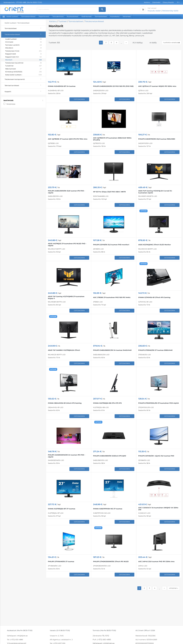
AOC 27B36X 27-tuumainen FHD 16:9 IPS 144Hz (112, 297)
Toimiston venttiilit (23, 45)
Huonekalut (115, 16)
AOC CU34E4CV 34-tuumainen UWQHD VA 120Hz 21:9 (158, 509)
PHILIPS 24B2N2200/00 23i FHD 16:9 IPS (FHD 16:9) (113, 86)
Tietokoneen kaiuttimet (23, 63)
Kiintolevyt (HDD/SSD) (23, 72)
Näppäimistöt (23, 54)
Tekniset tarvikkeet (25, 85)
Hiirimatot (23, 42)
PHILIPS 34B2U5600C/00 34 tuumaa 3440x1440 (112, 350)
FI (178, 2)
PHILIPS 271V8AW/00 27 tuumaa (61, 561)
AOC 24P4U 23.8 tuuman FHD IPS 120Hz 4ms (156, 561)
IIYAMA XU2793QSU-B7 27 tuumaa (62, 509)
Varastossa (11, 104)
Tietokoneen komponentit (25, 79)
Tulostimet (23, 66)
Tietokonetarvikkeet (25, 34)
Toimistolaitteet (101, 16)
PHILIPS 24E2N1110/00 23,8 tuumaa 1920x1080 (157, 139)
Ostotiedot (156, 2)
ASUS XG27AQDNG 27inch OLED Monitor (155, 245)
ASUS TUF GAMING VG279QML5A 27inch (64, 350)
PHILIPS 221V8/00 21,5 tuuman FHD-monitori (111, 245)
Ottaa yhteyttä (168, 2)
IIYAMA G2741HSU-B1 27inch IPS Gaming (154, 297)
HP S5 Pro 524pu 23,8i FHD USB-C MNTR (109, 192)
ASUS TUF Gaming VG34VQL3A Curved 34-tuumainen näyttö (155, 192)
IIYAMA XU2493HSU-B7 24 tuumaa (62, 86)
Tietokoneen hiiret (23, 51)
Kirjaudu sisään (154, 11)
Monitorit (23, 60)
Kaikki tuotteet (10, 16)
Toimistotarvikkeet (28, 16)
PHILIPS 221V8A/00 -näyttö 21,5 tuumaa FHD (156, 456)
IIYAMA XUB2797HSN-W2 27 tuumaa (108, 509)
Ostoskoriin (79, 99)
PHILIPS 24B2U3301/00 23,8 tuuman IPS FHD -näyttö (66, 192)
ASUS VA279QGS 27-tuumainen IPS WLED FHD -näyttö (67, 245)
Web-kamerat (23, 69)
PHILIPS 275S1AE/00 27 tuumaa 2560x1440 (155, 350)
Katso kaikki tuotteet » (23, 75)
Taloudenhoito (58, 16)
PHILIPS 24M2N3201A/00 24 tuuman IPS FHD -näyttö (67, 456)
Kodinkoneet (87, 16)
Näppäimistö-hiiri (23, 57)
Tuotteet (63, 21)
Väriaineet (127, 16)
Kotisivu (147, 2)
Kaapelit (25, 91)
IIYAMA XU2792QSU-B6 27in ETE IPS (107, 403)
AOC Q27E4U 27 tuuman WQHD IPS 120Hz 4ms (157, 86)
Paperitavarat (44, 16)
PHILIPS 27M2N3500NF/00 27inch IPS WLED (111, 561)
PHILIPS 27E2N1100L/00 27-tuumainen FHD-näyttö (159, 403)
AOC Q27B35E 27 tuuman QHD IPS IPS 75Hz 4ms (68, 139)
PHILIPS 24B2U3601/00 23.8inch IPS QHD (110, 456)
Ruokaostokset (73, 16)
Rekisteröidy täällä (170, 11)
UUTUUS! (143, 211)
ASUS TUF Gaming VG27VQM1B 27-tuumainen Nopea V (66, 297)
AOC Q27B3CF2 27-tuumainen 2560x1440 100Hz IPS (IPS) (112, 139)
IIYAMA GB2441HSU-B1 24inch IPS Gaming (65, 403)
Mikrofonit (23, 48)
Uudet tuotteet (23, 39)
